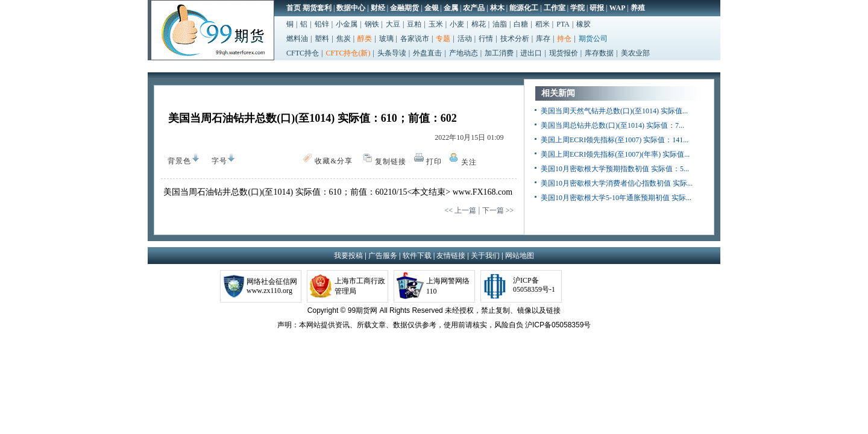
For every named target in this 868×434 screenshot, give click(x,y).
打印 (434, 162)
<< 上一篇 (460, 210)
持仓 (564, 39)
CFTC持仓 (303, 53)
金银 (432, 8)
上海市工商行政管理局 (360, 286)
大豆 (393, 24)
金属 (451, 8)
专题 (443, 39)
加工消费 (499, 53)
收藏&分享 (334, 161)
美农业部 (635, 53)
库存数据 (599, 53)
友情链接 (451, 256)
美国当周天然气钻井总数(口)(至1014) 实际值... (614, 111)
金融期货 (404, 8)
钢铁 (372, 24)
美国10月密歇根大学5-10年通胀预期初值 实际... (616, 198)
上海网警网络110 (448, 286)
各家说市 (415, 39)
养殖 (638, 8)
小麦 (457, 24)
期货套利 (317, 8)
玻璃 (386, 39)
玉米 (436, 24)
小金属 (347, 24)
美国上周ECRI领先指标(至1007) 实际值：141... (615, 140)
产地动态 (464, 53)
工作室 (555, 8)
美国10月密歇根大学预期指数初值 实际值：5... (615, 169)
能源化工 (524, 8)
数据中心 (351, 8)
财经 (378, 8)
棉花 (479, 24)
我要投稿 (348, 256)
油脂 (500, 24)
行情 (486, 39)
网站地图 (520, 256)
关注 (469, 162)
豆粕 (414, 24)
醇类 (365, 39)
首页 (294, 8)
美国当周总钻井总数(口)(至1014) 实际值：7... (612, 125)
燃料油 (297, 39)
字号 (216, 161)
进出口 (531, 53)
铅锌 (322, 24)
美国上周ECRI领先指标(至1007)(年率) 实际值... (615, 154)
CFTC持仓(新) (348, 53)
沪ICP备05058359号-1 (534, 285)
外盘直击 (427, 53)
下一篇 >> (498, 210)
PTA (563, 24)
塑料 (322, 39)
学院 (577, 8)
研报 (597, 8)
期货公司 (593, 39)
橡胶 (583, 24)
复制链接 (391, 162)
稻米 (542, 24)
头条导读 (392, 53)
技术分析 (515, 39)
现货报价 (564, 53)
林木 (497, 8)
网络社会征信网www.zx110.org (272, 286)
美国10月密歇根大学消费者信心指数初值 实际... (617, 183)
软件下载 (417, 256)
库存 (543, 39)
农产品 (474, 8)
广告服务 (383, 256)
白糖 (521, 24)
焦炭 (344, 39)
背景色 (176, 159)
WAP (618, 8)
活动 (465, 39)
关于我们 (485, 256)
